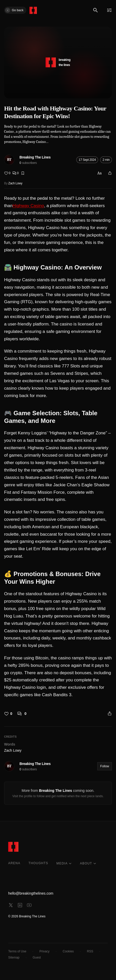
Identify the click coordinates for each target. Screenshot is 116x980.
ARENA (14, 863)
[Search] (96, 10)
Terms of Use (17, 951)
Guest (37, 958)
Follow (105, 766)
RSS (90, 951)
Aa (99, 173)
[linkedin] (20, 905)
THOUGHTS (38, 863)
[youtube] (29, 905)
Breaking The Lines (35, 157)
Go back (14, 10)
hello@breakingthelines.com (31, 893)
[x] (11, 905)
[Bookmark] (23, 173)
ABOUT (88, 863)
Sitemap (14, 958)
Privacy (44, 951)
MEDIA (64, 863)
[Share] (110, 173)
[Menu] (109, 10)
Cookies (68, 951)
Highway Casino (28, 206)
